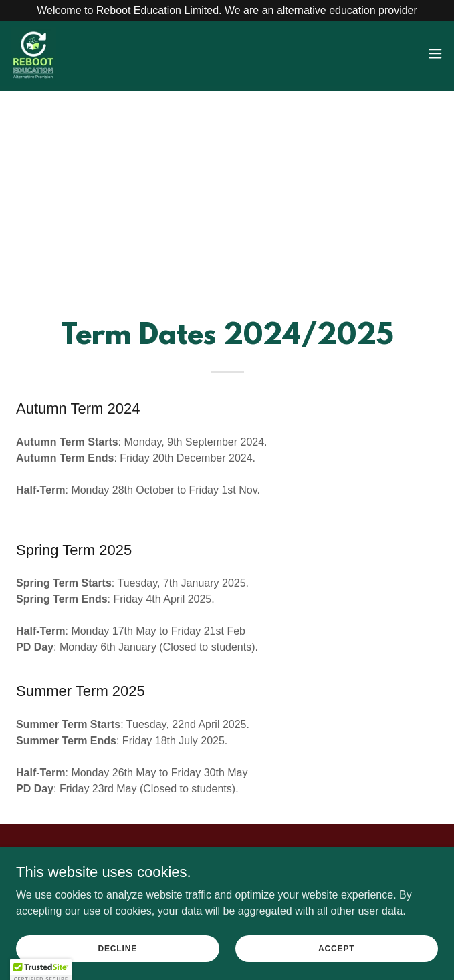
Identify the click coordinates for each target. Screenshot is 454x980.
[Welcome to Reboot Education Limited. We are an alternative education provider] (227, 11)
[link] (33, 53)
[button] (435, 53)
